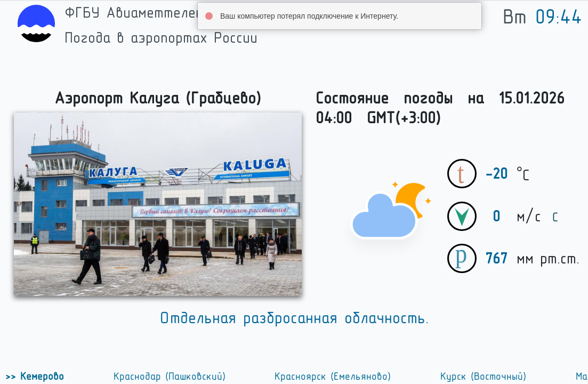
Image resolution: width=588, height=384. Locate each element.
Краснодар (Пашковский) (170, 377)
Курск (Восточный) (483, 377)
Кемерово (40, 377)
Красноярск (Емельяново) (333, 377)
